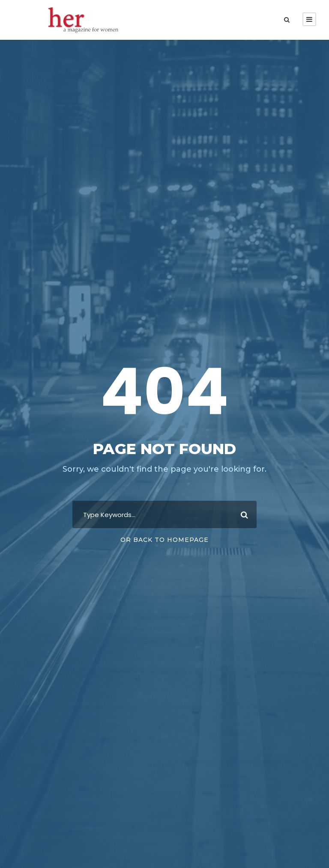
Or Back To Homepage (164, 540)
